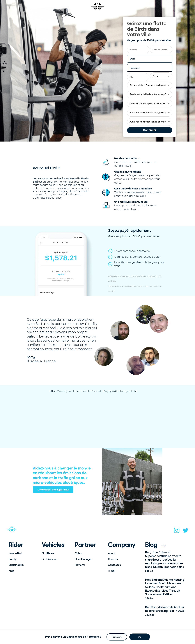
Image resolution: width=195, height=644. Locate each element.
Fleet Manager (83, 559)
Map (11, 571)
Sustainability (17, 565)
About (112, 553)
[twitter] (186, 531)
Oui (140, 637)
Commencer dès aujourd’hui (53, 490)
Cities (78, 553)
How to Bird (15, 553)
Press (111, 571)
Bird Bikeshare (50, 559)
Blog (155, 545)
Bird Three (48, 553)
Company (122, 545)
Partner (85, 545)
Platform (80, 565)
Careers (113, 559)
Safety (12, 559)
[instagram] (177, 531)
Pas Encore (117, 637)
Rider (16, 545)
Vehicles (53, 545)
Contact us (114, 565)
